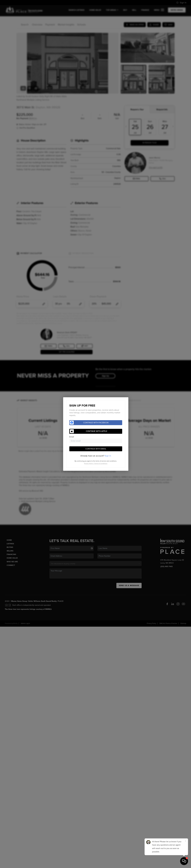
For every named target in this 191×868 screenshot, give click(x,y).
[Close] (185, 841)
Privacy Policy (89, 463)
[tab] (96, 456)
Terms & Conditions (101, 463)
